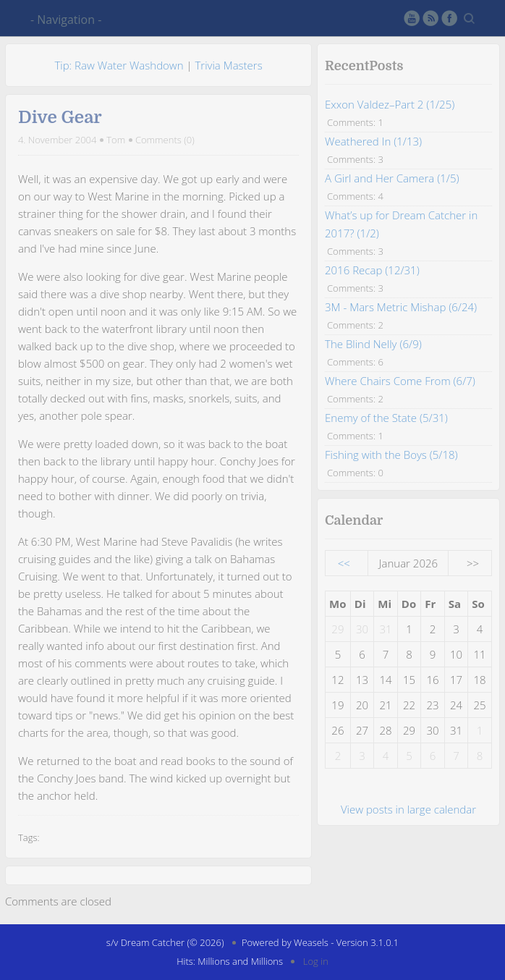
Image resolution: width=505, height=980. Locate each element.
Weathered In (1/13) (373, 141)
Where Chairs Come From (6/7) (400, 381)
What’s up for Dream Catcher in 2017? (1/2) (401, 224)
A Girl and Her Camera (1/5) (392, 178)
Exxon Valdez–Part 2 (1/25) (390, 104)
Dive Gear (60, 117)
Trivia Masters (228, 65)
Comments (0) (165, 140)
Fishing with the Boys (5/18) (391, 455)
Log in (316, 961)
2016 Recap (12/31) (372, 270)
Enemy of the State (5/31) (386, 418)
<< (344, 563)
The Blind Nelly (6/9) (373, 344)
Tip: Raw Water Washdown (119, 65)
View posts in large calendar (408, 809)
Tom (116, 140)
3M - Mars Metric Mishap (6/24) (401, 307)
